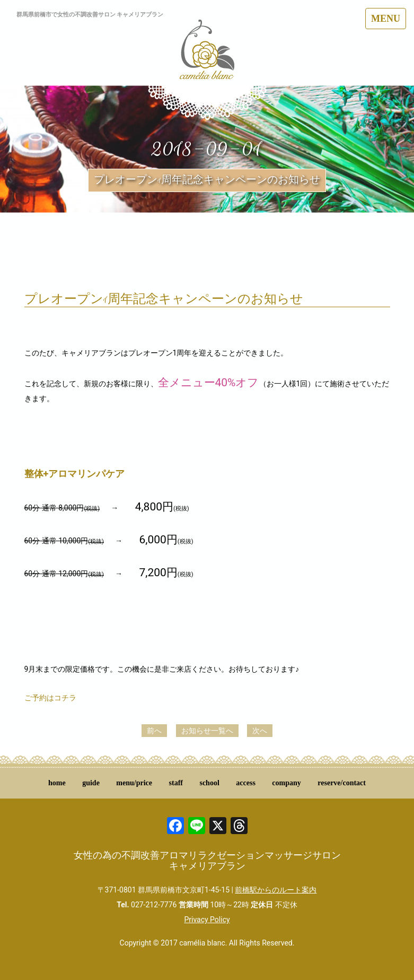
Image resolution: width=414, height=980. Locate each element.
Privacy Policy (207, 920)
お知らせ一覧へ (207, 731)
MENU (386, 19)
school (209, 783)
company (286, 783)
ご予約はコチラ (50, 698)
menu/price (134, 783)
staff (176, 783)
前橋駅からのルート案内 (276, 890)
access (246, 783)
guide (91, 783)
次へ (260, 731)
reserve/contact (342, 783)
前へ (154, 731)
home (57, 783)
